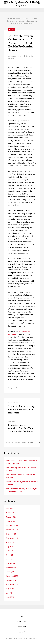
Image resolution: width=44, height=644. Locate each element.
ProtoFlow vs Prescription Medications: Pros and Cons (21, 476)
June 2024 (10, 597)
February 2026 (11, 517)
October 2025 (11, 534)
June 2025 (10, 551)
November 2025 (12, 530)
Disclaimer (22, 626)
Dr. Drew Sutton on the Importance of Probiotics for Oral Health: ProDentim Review (21, 43)
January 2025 (11, 572)
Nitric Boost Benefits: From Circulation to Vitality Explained (22, 462)
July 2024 (10, 593)
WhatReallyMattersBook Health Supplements (22, 4)
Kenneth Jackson (16, 56)
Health (26, 18)
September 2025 (12, 538)
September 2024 (12, 584)
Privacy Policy (22, 621)
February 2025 (11, 568)
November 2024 (12, 576)
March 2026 (10, 513)
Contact (22, 632)
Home (18, 18)
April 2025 (10, 559)
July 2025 (10, 547)
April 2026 (10, 509)
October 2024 (11, 580)
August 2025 (11, 542)
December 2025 (12, 525)
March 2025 (10, 563)
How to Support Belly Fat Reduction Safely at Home (22, 483)
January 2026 (11, 521)
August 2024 (11, 589)
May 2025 (10, 555)
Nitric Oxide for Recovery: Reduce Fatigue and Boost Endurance (22, 490)
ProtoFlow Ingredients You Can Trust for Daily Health (21, 469)
